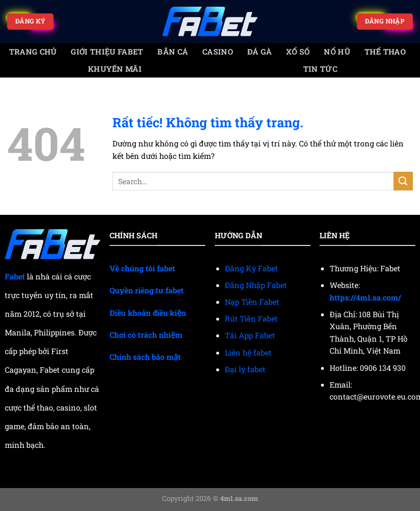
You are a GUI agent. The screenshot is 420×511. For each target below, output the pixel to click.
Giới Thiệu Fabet (107, 51)
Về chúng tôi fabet (142, 268)
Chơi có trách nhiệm (146, 335)
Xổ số (298, 51)
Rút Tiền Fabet (251, 318)
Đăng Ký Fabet (251, 268)
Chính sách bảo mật (145, 357)
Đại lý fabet (245, 369)
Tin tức (320, 69)
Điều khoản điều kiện (148, 313)
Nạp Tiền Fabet (252, 302)
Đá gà (260, 51)
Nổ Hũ (337, 51)
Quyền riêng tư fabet (147, 290)
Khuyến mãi (115, 69)
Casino (218, 51)
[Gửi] (403, 181)
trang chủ (33, 51)
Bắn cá (173, 51)
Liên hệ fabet (248, 352)
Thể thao (385, 51)
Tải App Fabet (250, 335)
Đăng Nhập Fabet (256, 285)
